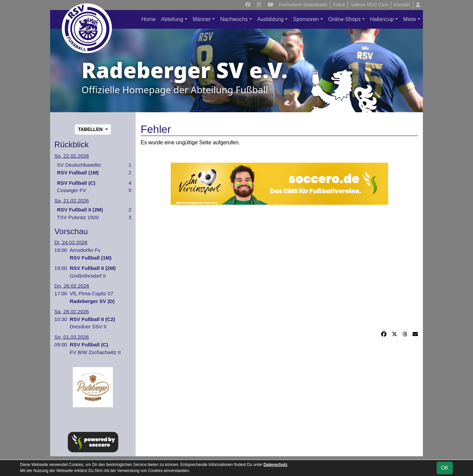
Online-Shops (345, 19)
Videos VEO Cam (370, 5)
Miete (410, 19)
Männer (202, 19)
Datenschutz (275, 465)
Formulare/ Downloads (303, 5)
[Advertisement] (279, 268)
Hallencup (382, 19)
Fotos (339, 5)
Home (148, 19)
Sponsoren (306, 19)
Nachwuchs (234, 19)
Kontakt (402, 5)
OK (445, 468)
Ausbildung (270, 19)
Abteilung (172, 19)
